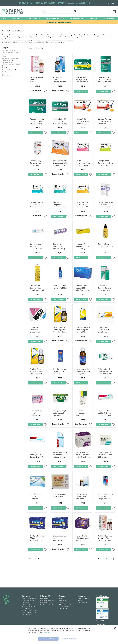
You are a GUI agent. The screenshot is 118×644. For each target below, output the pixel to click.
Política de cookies (46, 602)
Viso (3, 56)
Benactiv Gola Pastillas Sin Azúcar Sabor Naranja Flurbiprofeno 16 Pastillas (83, 121)
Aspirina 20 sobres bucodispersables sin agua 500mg (37, 121)
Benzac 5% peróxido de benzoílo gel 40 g (59, 246)
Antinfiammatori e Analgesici (11, 52)
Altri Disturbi (6, 60)
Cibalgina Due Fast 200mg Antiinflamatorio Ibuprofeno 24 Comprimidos (60, 538)
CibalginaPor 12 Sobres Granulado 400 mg (82, 538)
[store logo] (21, 11)
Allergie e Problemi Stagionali (12, 64)
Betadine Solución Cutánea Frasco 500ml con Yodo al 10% (37, 288)
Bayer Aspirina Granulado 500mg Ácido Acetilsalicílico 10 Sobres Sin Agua (106, 80)
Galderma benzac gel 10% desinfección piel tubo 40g (37, 246)
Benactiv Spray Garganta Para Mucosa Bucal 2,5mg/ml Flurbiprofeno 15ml (37, 163)
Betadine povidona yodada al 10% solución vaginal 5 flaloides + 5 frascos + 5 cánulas (83, 288)
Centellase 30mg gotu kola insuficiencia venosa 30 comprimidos (36, 497)
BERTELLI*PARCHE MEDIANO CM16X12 (60, 495)
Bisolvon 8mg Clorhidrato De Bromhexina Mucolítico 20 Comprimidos (104, 330)
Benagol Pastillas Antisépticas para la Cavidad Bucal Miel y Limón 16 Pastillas (83, 205)
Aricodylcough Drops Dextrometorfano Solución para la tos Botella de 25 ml (60, 80)
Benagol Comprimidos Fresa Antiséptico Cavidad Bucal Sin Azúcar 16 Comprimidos (83, 163)
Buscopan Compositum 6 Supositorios (81, 413)
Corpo (4, 68)
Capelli (4, 72)
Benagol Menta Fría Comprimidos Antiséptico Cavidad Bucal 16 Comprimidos (37, 205)
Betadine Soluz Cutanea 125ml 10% (105, 245)
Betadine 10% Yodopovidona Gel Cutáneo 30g (82, 246)
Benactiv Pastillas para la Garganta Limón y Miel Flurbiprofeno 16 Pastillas (105, 121)
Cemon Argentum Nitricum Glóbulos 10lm (37, 80)
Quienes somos (45, 598)
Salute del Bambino (8, 70)
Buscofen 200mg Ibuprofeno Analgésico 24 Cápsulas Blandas (37, 413)
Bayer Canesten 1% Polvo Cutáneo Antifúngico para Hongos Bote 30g (60, 455)
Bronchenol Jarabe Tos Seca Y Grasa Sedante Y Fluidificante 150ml (60, 371)
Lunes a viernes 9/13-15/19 (79, 3)
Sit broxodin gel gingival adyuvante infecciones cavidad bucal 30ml (105, 371)
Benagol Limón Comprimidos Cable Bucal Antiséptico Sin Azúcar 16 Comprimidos (105, 163)
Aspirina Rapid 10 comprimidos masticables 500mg (60, 121)
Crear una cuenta (83, 598)
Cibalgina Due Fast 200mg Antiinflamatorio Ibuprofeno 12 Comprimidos (37, 538)
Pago (61, 598)
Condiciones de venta (47, 604)
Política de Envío (64, 600)
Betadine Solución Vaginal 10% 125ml (60, 287)
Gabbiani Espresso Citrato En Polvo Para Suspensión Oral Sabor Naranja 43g (105, 538)
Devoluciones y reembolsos (64, 607)
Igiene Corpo (6, 74)
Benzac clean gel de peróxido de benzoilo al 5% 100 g (105, 205)
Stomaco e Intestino (8, 58)
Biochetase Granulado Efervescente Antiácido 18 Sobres (37, 330)
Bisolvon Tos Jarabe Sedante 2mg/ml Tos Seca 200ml (83, 330)
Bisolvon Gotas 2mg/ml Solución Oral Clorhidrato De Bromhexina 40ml (37, 371)
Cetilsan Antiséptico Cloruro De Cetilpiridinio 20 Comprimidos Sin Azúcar (105, 497)
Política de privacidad (47, 600)
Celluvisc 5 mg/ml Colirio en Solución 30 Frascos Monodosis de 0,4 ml (105, 455)
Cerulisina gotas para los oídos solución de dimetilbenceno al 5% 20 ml (82, 497)
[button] (45, 91)
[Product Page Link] (38, 73)
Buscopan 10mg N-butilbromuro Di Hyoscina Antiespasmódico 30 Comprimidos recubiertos (60, 413)
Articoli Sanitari (7, 76)
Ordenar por (31, 48)
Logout (80, 600)
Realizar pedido (83, 602)
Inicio (4, 26)
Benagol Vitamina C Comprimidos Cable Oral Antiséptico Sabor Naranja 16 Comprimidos (60, 163)
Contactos (62, 602)
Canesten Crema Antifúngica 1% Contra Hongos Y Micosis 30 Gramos (37, 455)
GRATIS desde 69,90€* (31, 3)
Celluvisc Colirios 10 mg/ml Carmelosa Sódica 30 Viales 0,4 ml (83, 455)
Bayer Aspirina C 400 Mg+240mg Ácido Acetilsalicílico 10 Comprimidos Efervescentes (83, 80)
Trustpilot (101, 624)
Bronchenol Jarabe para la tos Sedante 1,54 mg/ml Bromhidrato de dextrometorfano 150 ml (83, 371)
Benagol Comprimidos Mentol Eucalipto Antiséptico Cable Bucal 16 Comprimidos (59, 205)
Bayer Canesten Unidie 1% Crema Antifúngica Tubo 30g (104, 413)
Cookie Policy (47, 633)
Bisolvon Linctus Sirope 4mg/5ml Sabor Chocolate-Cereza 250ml (59, 330)
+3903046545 (26, 608)
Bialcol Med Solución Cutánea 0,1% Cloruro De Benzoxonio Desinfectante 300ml (105, 288)
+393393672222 (33, 610)
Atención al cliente (65, 604)
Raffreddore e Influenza (10, 50)
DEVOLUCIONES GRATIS (54, 3)
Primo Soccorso (7, 62)
